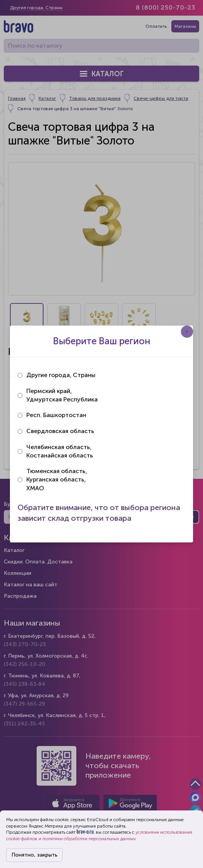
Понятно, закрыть (35, 855)
